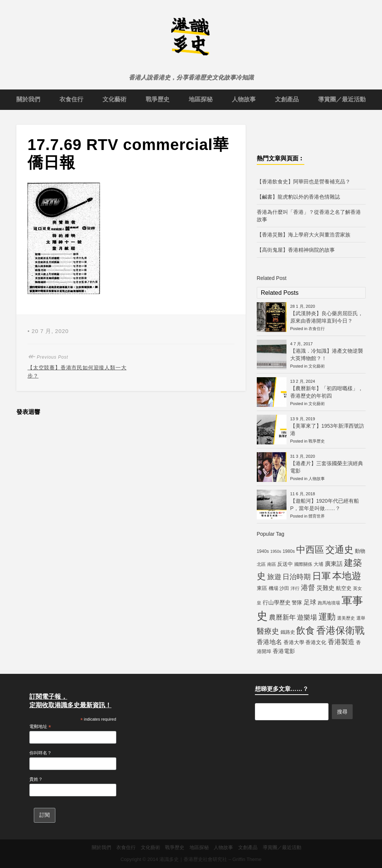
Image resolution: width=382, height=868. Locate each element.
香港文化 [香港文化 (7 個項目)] (316, 642)
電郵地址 (40, 727)
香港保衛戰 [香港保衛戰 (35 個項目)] (340, 630)
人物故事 (244, 99)
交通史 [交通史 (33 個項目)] (339, 549)
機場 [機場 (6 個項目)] (273, 588)
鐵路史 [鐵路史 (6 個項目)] (288, 632)
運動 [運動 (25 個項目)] (327, 617)
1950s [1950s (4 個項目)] (276, 551)
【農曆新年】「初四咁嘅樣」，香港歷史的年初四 (327, 392)
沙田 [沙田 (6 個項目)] (284, 588)
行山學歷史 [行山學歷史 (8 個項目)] (277, 602)
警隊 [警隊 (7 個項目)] (297, 603)
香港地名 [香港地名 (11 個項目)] (269, 642)
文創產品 (287, 99)
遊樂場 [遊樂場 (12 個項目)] (307, 617)
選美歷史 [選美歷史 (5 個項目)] (346, 618)
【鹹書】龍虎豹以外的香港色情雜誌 (298, 197)
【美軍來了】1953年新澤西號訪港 (327, 430)
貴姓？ (36, 779)
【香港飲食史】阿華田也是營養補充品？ (304, 182)
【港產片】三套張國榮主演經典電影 (327, 467)
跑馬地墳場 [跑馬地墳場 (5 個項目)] (329, 603)
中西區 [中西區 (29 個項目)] (310, 550)
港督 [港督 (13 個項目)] (308, 588)
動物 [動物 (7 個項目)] (360, 551)
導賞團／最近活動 (342, 99)
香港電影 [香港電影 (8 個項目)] (284, 651)
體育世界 (317, 516)
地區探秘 (201, 99)
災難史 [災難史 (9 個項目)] (326, 588)
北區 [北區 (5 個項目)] (261, 564)
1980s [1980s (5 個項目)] (289, 551)
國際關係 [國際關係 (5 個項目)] (303, 564)
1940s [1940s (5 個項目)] (263, 551)
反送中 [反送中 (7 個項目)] (285, 564)
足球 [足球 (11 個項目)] (310, 602)
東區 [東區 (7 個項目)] (262, 588)
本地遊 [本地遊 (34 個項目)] (347, 576)
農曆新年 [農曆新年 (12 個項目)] (282, 617)
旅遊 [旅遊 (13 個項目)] (274, 577)
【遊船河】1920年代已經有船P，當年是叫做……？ (325, 505)
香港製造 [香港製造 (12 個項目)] (341, 642)
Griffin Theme (247, 859)
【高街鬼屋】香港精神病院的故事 (296, 250)
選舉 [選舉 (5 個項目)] (361, 618)
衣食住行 (71, 99)
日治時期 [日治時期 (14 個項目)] (297, 577)
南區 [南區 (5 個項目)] (272, 564)
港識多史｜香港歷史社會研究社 (193, 859)
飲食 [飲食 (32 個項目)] (305, 630)
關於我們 (28, 99)
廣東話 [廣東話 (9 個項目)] (334, 564)
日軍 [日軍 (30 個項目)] (321, 576)
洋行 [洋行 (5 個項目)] (295, 588)
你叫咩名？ (41, 753)
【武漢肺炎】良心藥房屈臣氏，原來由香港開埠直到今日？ (327, 317)
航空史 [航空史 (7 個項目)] (344, 588)
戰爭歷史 (158, 99)
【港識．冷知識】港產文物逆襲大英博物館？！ (327, 355)
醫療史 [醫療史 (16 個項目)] (268, 631)
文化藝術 (114, 99)
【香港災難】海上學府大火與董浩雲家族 (304, 235)
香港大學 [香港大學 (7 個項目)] (294, 642)
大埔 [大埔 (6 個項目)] (318, 564)
